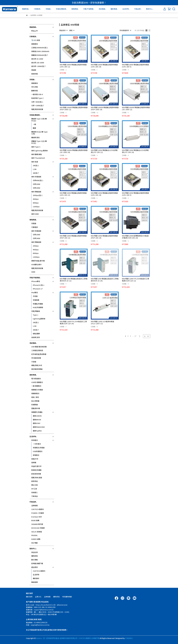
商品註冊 (35, 552)
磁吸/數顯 (36, 334)
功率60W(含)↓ (38, 180)
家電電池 (36, 455)
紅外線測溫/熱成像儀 (39, 354)
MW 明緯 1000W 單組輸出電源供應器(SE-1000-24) (74, 151)
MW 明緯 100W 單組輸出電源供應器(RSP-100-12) (73, 237)
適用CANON (37, 416)
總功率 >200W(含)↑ (39, 66)
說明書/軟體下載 (37, 563)
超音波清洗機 (36, 474)
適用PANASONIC (39, 427)
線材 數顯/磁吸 (37, 154)
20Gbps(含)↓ (38, 195)
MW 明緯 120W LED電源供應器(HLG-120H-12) (102, 323)
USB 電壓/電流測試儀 (39, 347)
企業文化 (38, 597)
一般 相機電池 (36, 386)
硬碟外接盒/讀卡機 (38, 261)
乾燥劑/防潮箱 (36, 470)
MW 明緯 (34, 543)
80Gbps (36, 203)
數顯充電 (35, 91)
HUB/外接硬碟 (38, 307)
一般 (34, 124)
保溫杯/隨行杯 (36, 466)
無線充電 (35, 74)
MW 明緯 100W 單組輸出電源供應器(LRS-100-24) (104, 194)
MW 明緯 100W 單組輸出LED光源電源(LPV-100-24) (135, 151)
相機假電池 (35, 393)
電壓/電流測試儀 (37, 109)
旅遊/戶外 (35, 459)
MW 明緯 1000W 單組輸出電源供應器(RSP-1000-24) (105, 108)
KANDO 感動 (36, 539)
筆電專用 (35, 44)
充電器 (34, 223)
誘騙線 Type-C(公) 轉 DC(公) (39, 142)
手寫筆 (35, 296)
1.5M (35, 169)
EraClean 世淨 (36, 517)
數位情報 (35, 560)
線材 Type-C (36, 147)
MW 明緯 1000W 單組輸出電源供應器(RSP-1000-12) (74, 108)
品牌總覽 (35, 506)
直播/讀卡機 (36, 408)
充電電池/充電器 (39, 448)
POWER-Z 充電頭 (38, 513)
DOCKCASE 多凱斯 (38, 528)
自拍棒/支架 (36, 337)
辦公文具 (35, 485)
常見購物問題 (67, 597)
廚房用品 (35, 481)
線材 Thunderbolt (38, 158)
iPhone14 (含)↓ (39, 285)
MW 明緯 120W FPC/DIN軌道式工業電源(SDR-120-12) (135, 280)
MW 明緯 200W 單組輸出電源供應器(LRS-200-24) (104, 66)
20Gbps (36, 246)
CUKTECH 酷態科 (38, 509)
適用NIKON (37, 420)
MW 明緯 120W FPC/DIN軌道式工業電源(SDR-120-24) (73, 323)
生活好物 (36, 575)
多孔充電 (35, 87)
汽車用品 (35, 496)
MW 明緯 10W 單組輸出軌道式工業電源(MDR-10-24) (105, 280)
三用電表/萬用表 (37, 350)
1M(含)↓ (36, 165)
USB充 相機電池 (37, 382)
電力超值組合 (36, 379)
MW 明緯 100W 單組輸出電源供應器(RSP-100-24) (104, 237)
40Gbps (36, 199)
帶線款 (34, 70)
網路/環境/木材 (37, 365)
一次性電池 (37, 444)
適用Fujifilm (37, 431)
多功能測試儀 (36, 358)
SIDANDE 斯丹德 (37, 524)
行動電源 (35, 227)
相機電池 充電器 (37, 390)
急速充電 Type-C (37, 98)
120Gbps (36, 207)
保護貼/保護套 (38, 304)
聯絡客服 (35, 582)
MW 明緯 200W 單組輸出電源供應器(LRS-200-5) (135, 66)
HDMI (33, 272)
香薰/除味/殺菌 (37, 478)
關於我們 (29, 597)
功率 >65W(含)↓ (37, 102)
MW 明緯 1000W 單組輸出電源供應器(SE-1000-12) (136, 108)
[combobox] (63, 30)
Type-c (36, 315)
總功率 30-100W (37, 59)
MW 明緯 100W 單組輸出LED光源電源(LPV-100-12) (104, 151)
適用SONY (37, 423)
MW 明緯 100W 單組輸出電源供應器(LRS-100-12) (73, 194)
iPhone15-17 (38, 289)
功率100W (36, 184)
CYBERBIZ (129, 638)
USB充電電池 (38, 451)
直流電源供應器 (37, 369)
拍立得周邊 (35, 401)
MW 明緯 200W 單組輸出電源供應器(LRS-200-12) (73, 66)
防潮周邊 (35, 405)
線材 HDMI (35, 214)
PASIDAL (34, 535)
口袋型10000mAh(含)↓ (40, 48)
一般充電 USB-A (37, 94)
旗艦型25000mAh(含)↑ (40, 55)
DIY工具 (34, 489)
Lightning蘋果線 (39, 319)
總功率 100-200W (38, 63)
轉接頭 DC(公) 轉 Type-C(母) (40, 133)
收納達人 (35, 492)
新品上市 (35, 31)
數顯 (34, 128)
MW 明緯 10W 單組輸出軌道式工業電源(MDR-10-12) (74, 280)
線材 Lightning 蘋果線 (39, 151)
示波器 (34, 362)
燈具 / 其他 (35, 397)
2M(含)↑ (36, 173)
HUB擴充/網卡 (36, 264)
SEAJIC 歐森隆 (37, 532)
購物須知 (35, 556)
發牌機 (34, 462)
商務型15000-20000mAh (40, 51)
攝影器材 (36, 578)
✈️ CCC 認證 (36, 40)
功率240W (36, 188)
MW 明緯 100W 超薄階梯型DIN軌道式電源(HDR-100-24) (135, 237)
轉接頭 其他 (35, 137)
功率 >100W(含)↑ (38, 105)
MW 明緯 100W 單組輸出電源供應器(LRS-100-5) (135, 194)
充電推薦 (36, 300)
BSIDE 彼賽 (35, 520)
